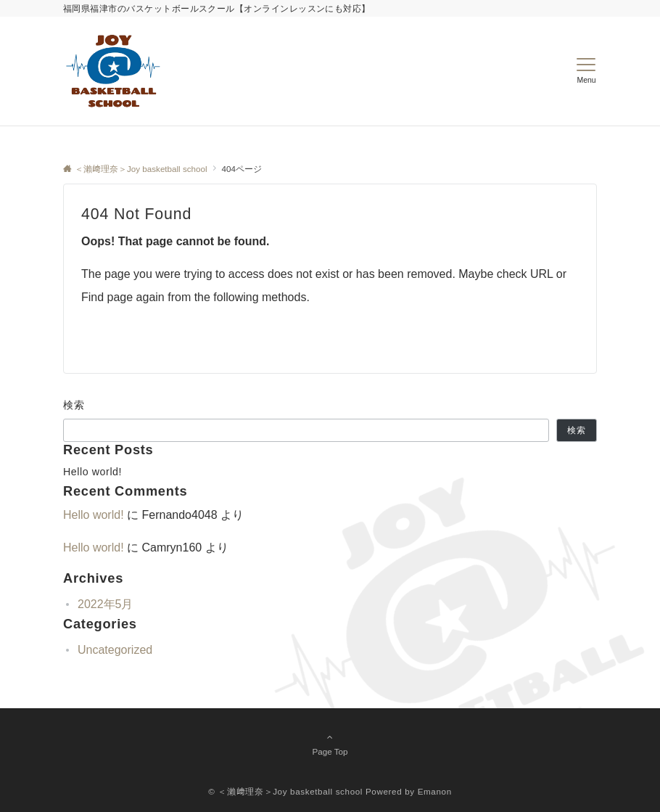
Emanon (435, 791)
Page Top (330, 744)
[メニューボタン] (586, 71)
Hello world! (92, 472)
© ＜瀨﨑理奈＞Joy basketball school (285, 791)
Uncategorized (115, 650)
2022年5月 (106, 604)
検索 (74, 405)
